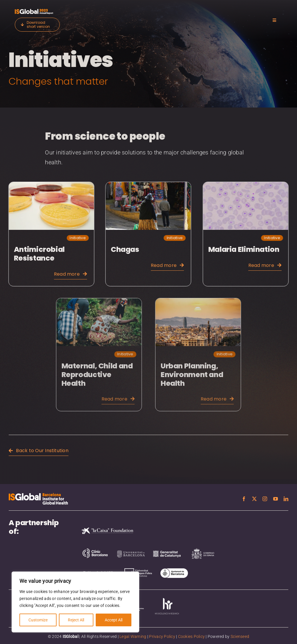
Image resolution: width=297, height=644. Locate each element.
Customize (38, 620)
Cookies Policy (192, 636)
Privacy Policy (162, 636)
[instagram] (265, 499)
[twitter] (254, 499)
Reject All (76, 620)
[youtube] (276, 499)
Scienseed (240, 636)
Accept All (114, 620)
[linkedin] (286, 499)
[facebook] (244, 499)
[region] (75, 602)
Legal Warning (133, 636)
